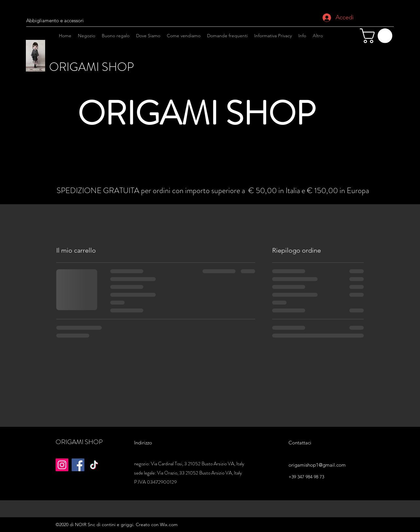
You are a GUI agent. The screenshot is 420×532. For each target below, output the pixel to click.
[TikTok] (94, 465)
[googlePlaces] (392, 73)
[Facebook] (78, 465)
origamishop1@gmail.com (317, 465)
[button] (378, 36)
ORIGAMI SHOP (93, 67)
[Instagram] (382, 73)
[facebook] (372, 73)
